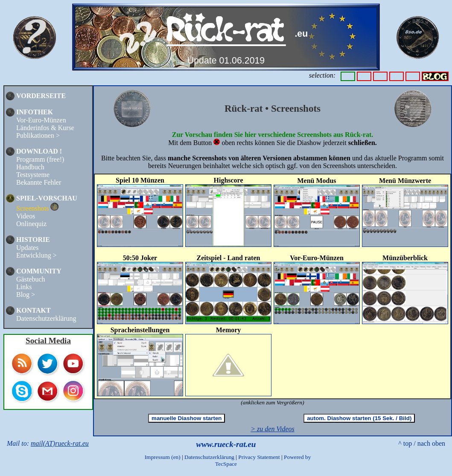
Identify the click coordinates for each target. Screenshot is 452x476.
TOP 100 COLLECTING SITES (34, 331)
